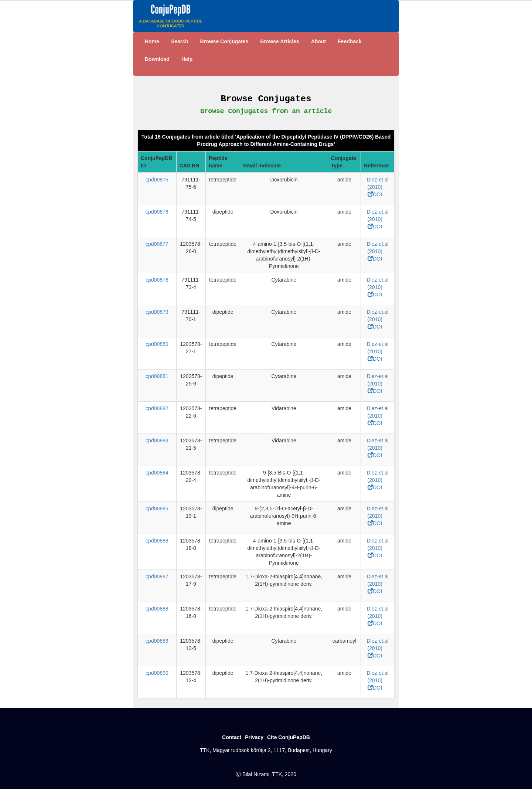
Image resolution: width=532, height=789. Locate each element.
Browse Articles (279, 41)
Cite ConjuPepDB (289, 737)
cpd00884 (157, 473)
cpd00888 (157, 609)
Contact (232, 737)
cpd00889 (157, 641)
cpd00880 (157, 344)
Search (180, 41)
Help (187, 59)
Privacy (254, 737)
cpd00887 (157, 577)
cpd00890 (157, 673)
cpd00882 (157, 408)
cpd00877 (157, 244)
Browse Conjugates (224, 41)
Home (152, 41)
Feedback (350, 41)
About (318, 41)
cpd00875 (157, 180)
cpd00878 (157, 280)
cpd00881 (157, 376)
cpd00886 (157, 541)
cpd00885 (157, 509)
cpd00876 (157, 212)
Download (157, 59)
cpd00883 (157, 441)
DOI (375, 194)
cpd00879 (157, 312)
